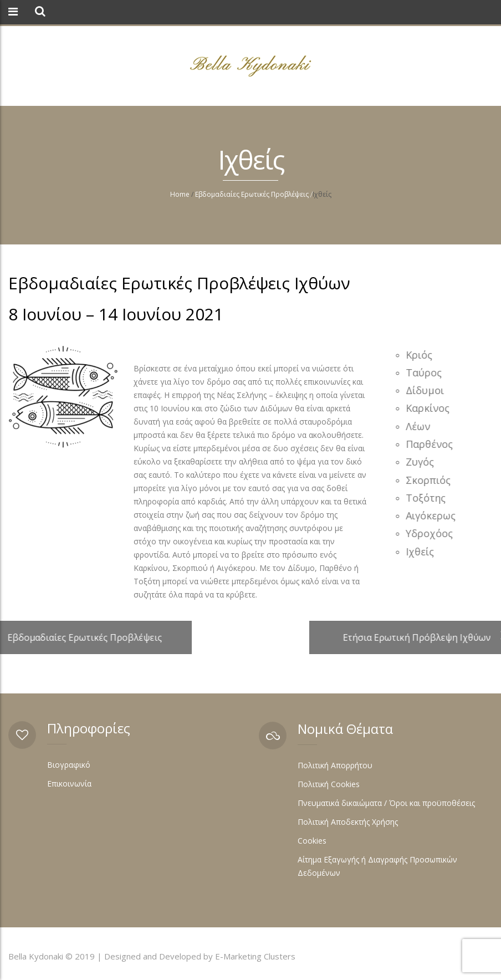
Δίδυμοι (426, 390)
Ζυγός (421, 462)
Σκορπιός (430, 480)
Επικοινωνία (69, 784)
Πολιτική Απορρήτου (335, 765)
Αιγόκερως (432, 515)
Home (180, 194)
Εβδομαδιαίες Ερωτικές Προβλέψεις (252, 194)
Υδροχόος (431, 533)
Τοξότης (427, 498)
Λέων (420, 426)
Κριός (421, 355)
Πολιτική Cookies (329, 784)
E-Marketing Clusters (255, 956)
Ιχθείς (421, 552)
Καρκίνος (429, 408)
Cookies (312, 841)
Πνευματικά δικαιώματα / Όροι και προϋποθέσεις (386, 803)
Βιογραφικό (69, 765)
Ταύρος (425, 372)
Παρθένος (431, 444)
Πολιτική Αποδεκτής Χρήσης (348, 822)
